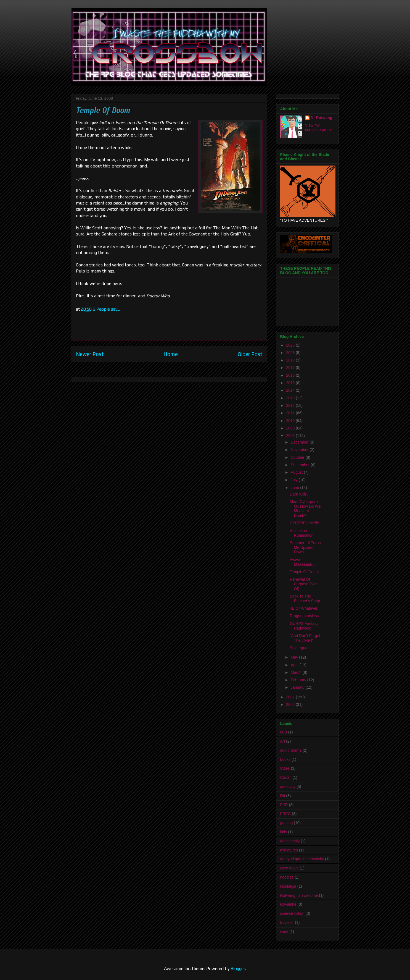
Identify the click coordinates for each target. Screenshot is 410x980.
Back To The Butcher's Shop (305, 598)
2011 (291, 413)
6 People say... (106, 309)
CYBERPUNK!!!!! (304, 523)
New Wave (289, 868)
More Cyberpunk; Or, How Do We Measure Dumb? (305, 509)
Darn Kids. (299, 494)
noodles (287, 877)
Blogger (238, 969)
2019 (291, 360)
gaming (287, 823)
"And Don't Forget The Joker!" (305, 638)
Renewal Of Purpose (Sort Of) (304, 584)
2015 (291, 383)
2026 (291, 345)
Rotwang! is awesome (299, 895)
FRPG (286, 814)
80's (284, 732)
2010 (291, 421)
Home (171, 354)
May (295, 657)
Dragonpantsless (304, 616)
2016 (291, 375)
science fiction (292, 913)
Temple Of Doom (304, 572)
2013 (291, 398)
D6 (283, 796)
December (300, 442)
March (297, 672)
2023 (291, 353)
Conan (286, 777)
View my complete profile (319, 127)
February (299, 680)
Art (283, 741)
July (295, 480)
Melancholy (290, 841)
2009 (291, 428)
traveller (287, 923)
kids (284, 832)
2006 (291, 704)
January (298, 687)
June (295, 488)
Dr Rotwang (322, 118)
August (297, 472)
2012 (291, 405)
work (284, 932)
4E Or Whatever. (304, 608)
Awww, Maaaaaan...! (303, 562)
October (298, 457)
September (301, 465)
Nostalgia (288, 886)
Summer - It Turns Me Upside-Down (305, 547)
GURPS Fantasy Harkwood (304, 626)
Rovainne (288, 904)
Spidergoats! (301, 648)
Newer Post (90, 354)
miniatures (289, 850)
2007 (291, 697)
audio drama (291, 750)
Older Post (250, 354)
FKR (284, 805)
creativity (288, 787)
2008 (291, 436)
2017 (291, 368)
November (300, 450)
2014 (291, 390)
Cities (285, 768)
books (285, 759)
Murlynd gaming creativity (302, 859)
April (295, 665)
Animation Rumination (301, 533)
